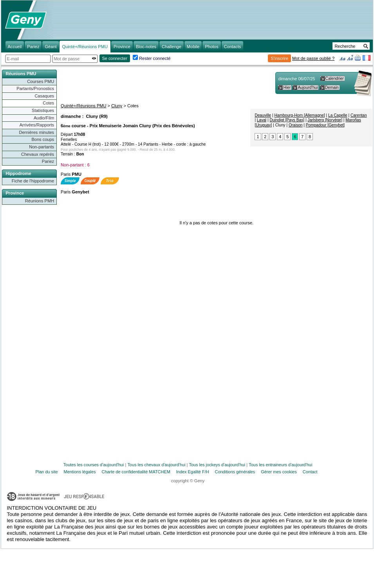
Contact (310, 472)
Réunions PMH (40, 201)
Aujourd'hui (308, 87)
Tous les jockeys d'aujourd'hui (217, 465)
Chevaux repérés (38, 154)
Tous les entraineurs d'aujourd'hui (280, 465)
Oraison (296, 125)
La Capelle (338, 115)
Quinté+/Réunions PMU (83, 106)
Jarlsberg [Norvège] (325, 120)
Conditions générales (235, 472)
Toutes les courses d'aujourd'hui (94, 465)
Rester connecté (155, 58)
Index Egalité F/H (193, 472)
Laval (262, 120)
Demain (332, 87)
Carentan (359, 115)
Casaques (44, 96)
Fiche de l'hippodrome (33, 181)
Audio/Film (44, 118)
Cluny (117, 106)
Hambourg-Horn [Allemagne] (299, 115)
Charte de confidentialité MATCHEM (136, 472)
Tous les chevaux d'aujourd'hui (156, 465)
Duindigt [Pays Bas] (287, 120)
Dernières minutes (36, 132)
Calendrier (335, 78)
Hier (287, 87)
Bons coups (43, 139)
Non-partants (42, 147)
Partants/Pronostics (35, 88)
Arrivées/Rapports (37, 125)
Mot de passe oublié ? (313, 58)
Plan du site (47, 472)
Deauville (263, 115)
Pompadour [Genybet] (325, 125)
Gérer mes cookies (279, 472)
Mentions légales (80, 472)
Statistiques (43, 110)
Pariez (48, 161)
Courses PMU (41, 81)
